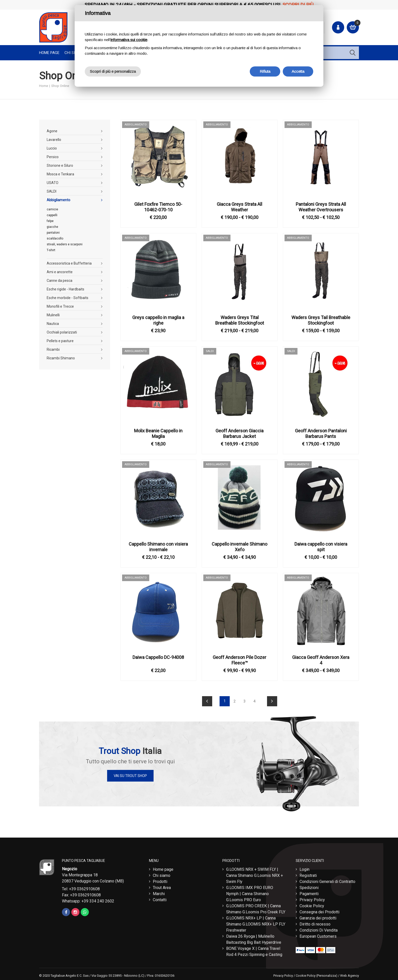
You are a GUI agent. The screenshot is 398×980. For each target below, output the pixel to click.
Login (304, 868)
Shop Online (60, 86)
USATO (53, 183)
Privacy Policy (312, 899)
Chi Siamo (74, 53)
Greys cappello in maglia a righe (158, 320)
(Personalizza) (327, 974)
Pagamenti (309, 892)
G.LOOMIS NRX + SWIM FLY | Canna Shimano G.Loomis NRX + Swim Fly (255, 874)
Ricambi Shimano (61, 358)
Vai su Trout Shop (130, 776)
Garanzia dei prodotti (318, 917)
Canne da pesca (60, 281)
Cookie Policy (312, 905)
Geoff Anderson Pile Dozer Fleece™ (239, 660)
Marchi (159, 892)
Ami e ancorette (60, 272)
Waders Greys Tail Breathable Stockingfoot (321, 320)
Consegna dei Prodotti (319, 911)
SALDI (52, 191)
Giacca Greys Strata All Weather (239, 207)
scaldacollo (55, 238)
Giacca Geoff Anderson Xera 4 (321, 660)
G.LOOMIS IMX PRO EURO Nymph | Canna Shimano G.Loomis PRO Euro (250, 892)
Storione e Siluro (60, 165)
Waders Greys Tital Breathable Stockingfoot (240, 320)
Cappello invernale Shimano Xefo (239, 547)
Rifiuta (265, 71)
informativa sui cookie (129, 40)
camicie (52, 209)
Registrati (308, 874)
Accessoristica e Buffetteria (69, 263)
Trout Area (162, 886)
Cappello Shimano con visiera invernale (158, 547)
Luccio (52, 148)
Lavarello (54, 140)
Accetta (298, 71)
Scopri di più (298, 5)
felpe (50, 221)
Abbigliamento (59, 200)
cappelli (52, 215)
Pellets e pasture (60, 341)
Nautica (53, 324)
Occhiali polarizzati (62, 332)
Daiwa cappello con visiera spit (321, 547)
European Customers (318, 935)
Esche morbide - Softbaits (68, 298)
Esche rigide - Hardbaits (65, 289)
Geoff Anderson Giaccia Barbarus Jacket (239, 433)
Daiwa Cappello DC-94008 (158, 657)
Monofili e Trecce (60, 306)
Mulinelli (53, 315)
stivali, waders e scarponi (65, 244)
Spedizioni (309, 886)
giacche (52, 227)
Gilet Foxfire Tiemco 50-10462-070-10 (158, 207)
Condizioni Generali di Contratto (327, 880)
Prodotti (160, 880)
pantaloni (53, 233)
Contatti (160, 899)
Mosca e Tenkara (60, 174)
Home (44, 86)
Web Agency (350, 974)
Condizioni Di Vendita (319, 929)
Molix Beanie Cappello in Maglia (158, 433)
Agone (52, 131)
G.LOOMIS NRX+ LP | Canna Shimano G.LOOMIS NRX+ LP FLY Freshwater (256, 923)
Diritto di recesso (315, 923)
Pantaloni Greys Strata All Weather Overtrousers (321, 207)
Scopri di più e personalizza (113, 71)
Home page (49, 53)
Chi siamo (162, 874)
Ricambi (53, 349)
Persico (53, 157)
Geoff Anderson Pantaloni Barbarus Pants (321, 433)
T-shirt (51, 250)
